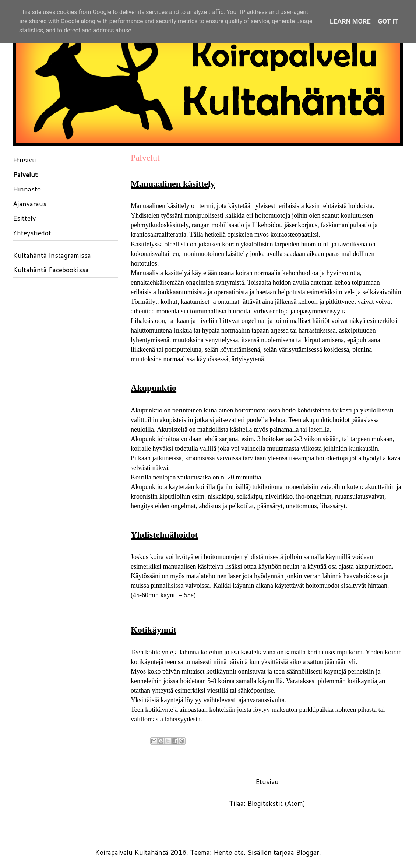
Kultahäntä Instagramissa (52, 255)
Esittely (24, 218)
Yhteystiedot (32, 233)
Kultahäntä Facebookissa (51, 270)
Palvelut (25, 175)
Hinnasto (27, 189)
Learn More (350, 21)
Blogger (308, 852)
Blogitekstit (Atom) (276, 803)
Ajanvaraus (30, 204)
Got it (388, 21)
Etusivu (267, 781)
